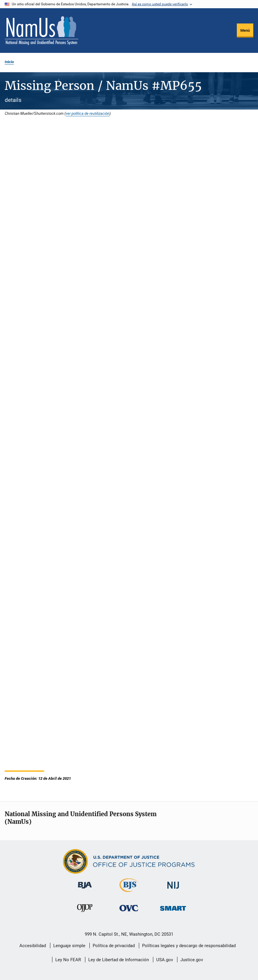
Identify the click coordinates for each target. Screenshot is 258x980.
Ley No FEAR (68, 960)
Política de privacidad (114, 946)
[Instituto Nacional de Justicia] (173, 890)
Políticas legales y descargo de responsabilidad (189, 946)
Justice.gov (192, 960)
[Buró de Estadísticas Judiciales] (129, 893)
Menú (245, 30)
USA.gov (165, 960)
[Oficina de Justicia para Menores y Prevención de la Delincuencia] (85, 913)
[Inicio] (41, 31)
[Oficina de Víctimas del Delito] (129, 912)
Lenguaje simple (69, 946)
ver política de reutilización (88, 113)
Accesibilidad (33, 946)
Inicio (9, 62)
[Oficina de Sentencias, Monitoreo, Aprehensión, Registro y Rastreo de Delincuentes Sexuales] (173, 912)
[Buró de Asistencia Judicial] (85, 890)
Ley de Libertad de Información (119, 960)
